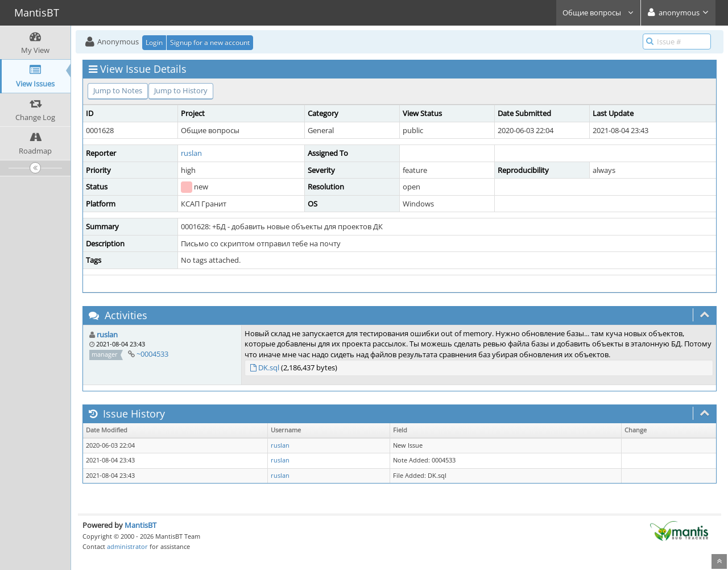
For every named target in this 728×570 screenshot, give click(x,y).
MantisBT (140, 525)
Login (154, 42)
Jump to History (181, 90)
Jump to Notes (118, 90)
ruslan (191, 153)
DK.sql (269, 367)
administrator (127, 546)
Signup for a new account (210, 42)
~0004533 (152, 354)
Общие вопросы (598, 13)
